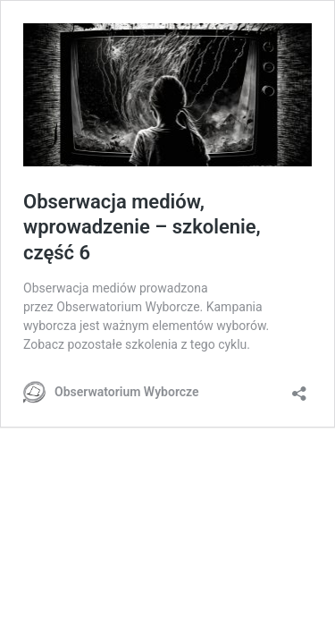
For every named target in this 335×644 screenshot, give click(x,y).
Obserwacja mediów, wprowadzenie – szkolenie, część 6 (142, 227)
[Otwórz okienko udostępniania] (299, 388)
